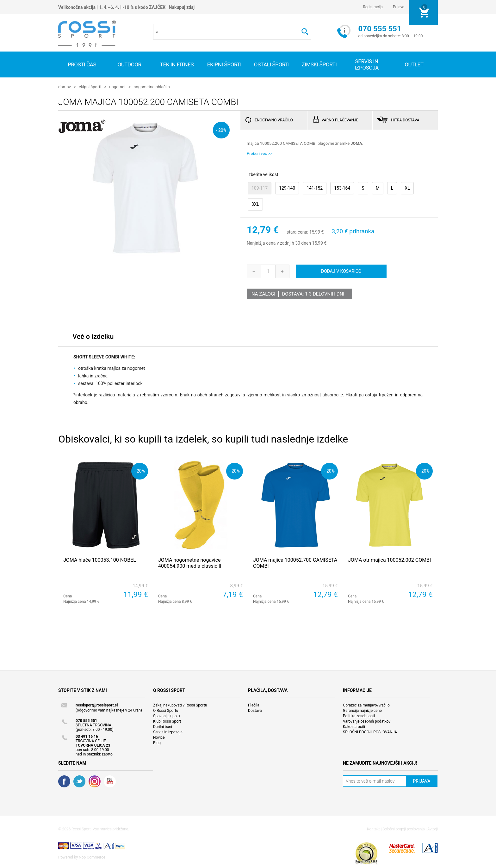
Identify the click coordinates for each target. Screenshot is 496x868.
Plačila (254, 705)
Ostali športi (272, 64)
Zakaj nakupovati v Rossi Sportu (180, 705)
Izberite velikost (263, 174)
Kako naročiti (354, 726)
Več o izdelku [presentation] (93, 336)
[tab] (93, 338)
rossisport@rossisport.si (97, 705)
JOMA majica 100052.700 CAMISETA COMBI (295, 563)
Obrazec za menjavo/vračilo (366, 705)
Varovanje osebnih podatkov (367, 721)
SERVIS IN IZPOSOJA (367, 64)
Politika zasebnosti (359, 716)
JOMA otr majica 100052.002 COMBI (389, 560)
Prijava (399, 7)
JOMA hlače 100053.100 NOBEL (100, 560)
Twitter (79, 781)
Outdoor (129, 64)
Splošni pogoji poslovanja (403, 829)
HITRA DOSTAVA (405, 120)
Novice (159, 737)
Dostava (255, 710)
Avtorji (433, 829)
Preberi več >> (260, 153)
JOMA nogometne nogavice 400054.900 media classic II (190, 563)
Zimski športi (319, 64)
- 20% (221, 130)
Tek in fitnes (177, 64)
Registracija (373, 7)
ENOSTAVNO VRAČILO (274, 120)
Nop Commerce (92, 857)
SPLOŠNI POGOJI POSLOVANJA (370, 732)
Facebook (64, 781)
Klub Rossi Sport (167, 721)
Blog (157, 743)
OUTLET (414, 64)
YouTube (110, 781)
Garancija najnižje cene (362, 710)
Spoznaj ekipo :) (167, 716)
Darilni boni (163, 726)
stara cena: (297, 232)
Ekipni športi (224, 64)
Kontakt (373, 829)
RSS (95, 781)
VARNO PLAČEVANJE (340, 120)
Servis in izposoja (168, 732)
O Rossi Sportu (166, 710)
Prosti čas (82, 64)
